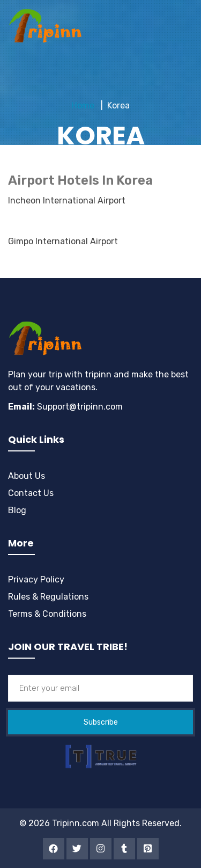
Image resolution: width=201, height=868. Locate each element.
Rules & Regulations (48, 597)
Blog (17, 510)
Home (83, 105)
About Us (27, 476)
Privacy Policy (36, 579)
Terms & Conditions (47, 614)
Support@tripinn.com (79, 407)
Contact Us (31, 493)
